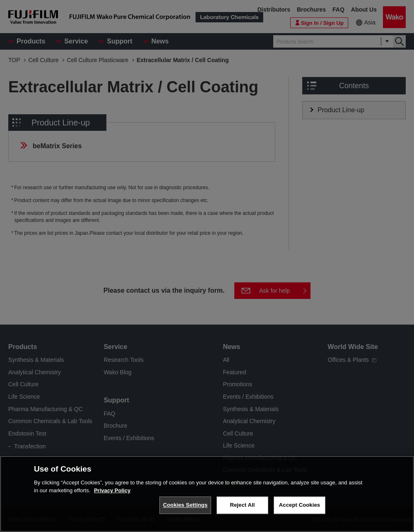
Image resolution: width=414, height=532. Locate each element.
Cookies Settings (185, 509)
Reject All (242, 509)
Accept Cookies (300, 509)
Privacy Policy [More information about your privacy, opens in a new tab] (112, 494)
